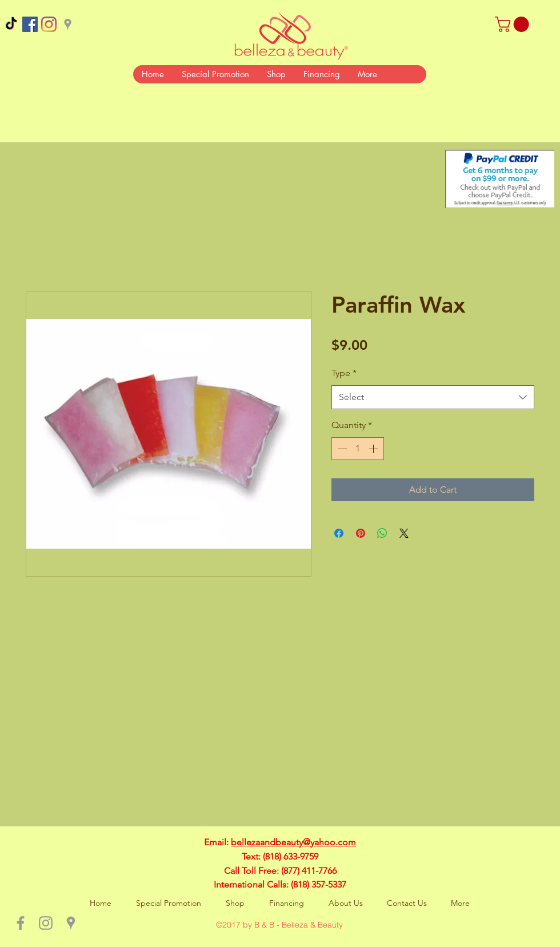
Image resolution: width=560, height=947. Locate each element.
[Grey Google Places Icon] (68, 24)
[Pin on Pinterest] (361, 533)
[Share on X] (404, 533)
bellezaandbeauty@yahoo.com (293, 842)
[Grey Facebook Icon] (21, 923)
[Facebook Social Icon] (30, 24)
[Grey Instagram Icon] (46, 923)
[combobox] (433, 397)
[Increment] (374, 449)
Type (344, 373)
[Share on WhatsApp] (382, 533)
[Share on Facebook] (339, 533)
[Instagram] (49, 24)
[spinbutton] (358, 449)
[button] (514, 24)
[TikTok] (11, 24)
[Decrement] (341, 449)
